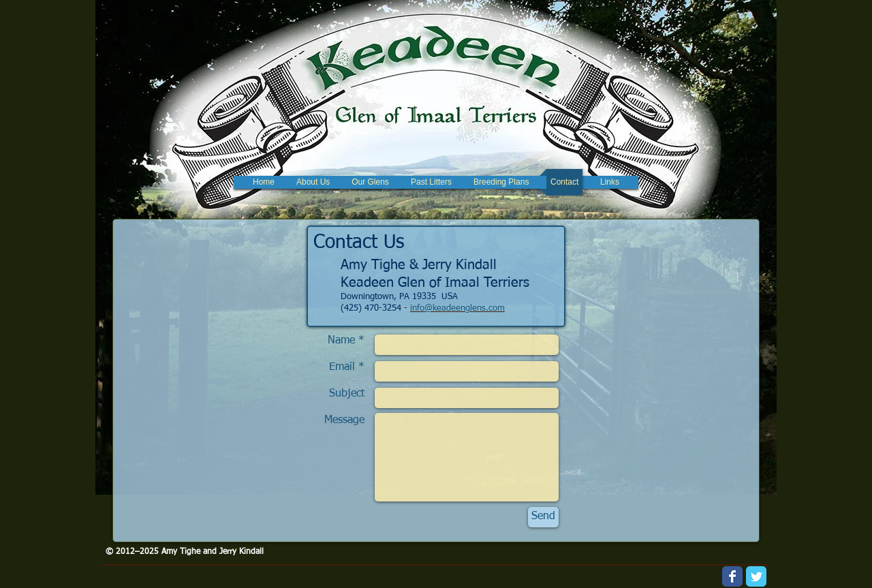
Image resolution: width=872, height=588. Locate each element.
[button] (370, 182)
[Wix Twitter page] (756, 576)
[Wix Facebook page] (732, 576)
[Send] (543, 517)
